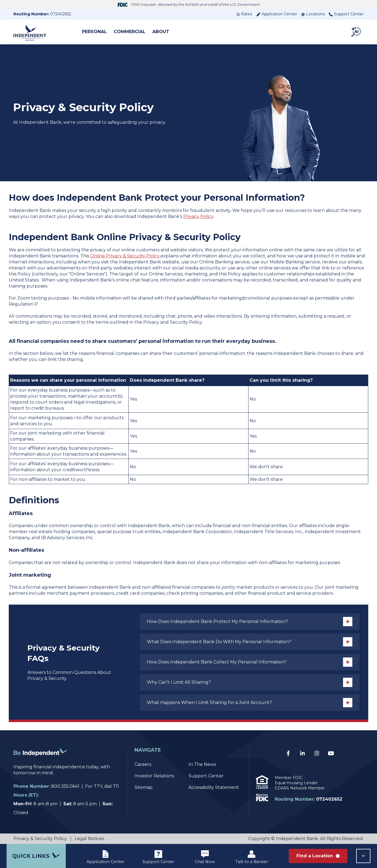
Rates (244, 14)
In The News (202, 764)
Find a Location (318, 856)
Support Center (346, 14)
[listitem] (188, 319)
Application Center (277, 14)
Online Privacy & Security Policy (125, 256)
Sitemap (144, 787)
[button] (356, 32)
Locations (313, 14)
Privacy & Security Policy (40, 839)
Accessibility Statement (214, 787)
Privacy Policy (198, 216)
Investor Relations (154, 776)
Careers (143, 764)
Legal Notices (89, 839)
